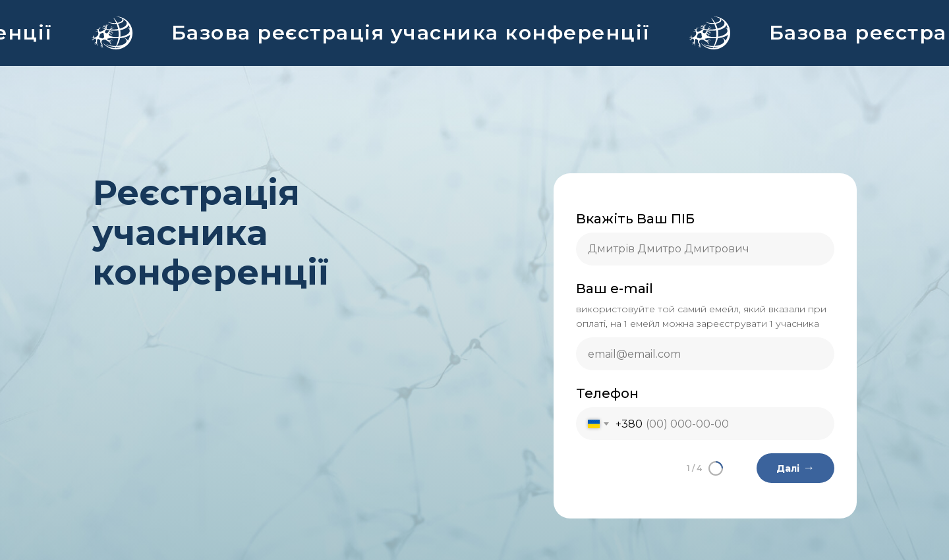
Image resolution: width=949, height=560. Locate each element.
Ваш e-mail (615, 289)
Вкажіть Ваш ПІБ (635, 219)
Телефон (607, 393)
